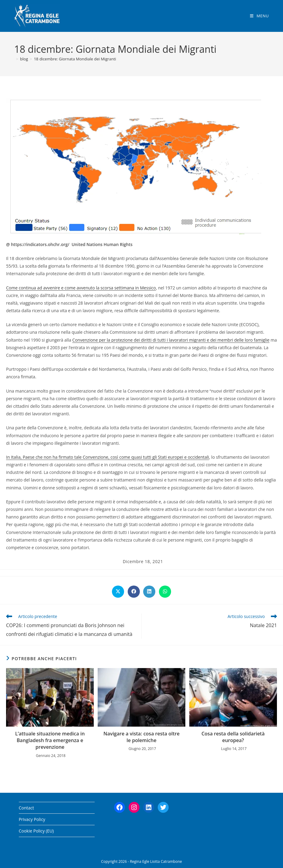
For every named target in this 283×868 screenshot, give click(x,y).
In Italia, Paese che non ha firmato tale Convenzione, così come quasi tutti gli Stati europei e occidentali (108, 457)
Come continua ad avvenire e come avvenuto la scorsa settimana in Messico (81, 288)
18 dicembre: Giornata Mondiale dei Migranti (75, 59)
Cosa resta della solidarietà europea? (233, 737)
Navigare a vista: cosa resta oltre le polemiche (141, 737)
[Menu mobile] (259, 16)
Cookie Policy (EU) (36, 831)
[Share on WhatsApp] (165, 592)
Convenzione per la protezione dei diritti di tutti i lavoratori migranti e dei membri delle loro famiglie (171, 340)
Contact (26, 808)
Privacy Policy (32, 819)
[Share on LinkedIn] (149, 592)
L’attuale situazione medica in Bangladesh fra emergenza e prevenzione (50, 740)
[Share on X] (118, 592)
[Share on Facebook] (134, 592)
